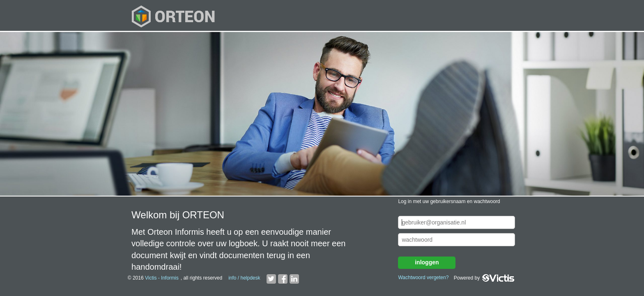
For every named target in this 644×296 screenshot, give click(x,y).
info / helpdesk (244, 278)
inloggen (427, 262)
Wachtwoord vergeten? (423, 277)
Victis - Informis (162, 278)
